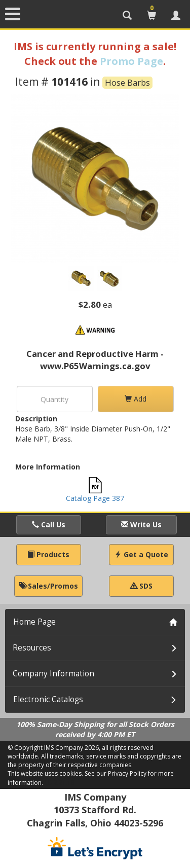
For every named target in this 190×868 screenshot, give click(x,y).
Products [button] (48, 554)
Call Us (49, 525)
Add (136, 399)
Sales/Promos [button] (48, 586)
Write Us (141, 525)
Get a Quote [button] (141, 554)
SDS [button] (141, 586)
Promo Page (131, 61)
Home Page (34, 622)
